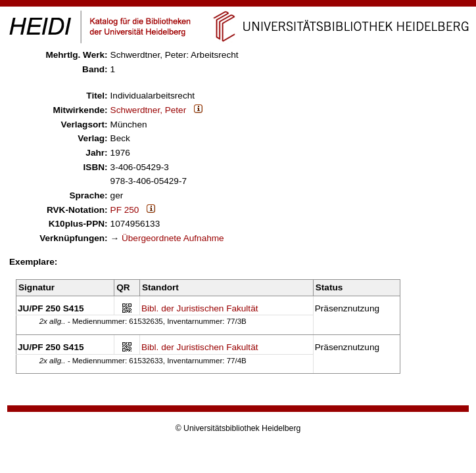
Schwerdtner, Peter (149, 110)
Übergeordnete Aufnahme (173, 238)
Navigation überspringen (238, 6)
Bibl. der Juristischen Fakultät (200, 308)
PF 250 (125, 210)
